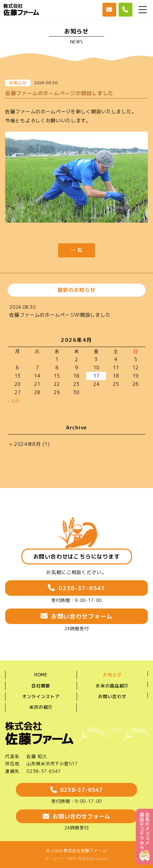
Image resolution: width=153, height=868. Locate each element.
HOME (41, 675)
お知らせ (112, 675)
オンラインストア (41, 696)
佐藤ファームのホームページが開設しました (60, 315)
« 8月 (13, 401)
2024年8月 (32, 444)
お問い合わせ (112, 696)
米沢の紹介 (41, 707)
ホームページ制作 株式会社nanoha (77, 858)
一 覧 (76, 250)
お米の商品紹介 (112, 686)
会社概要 (41, 686)
